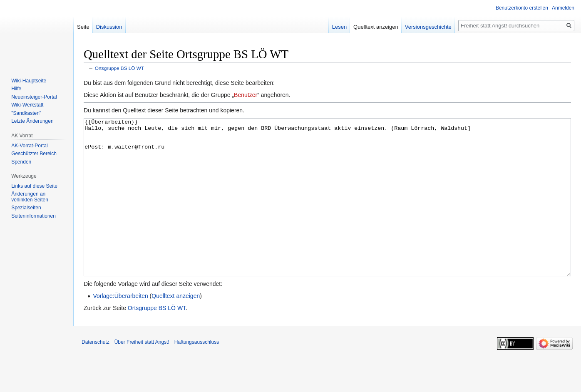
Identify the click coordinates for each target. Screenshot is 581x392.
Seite (83, 27)
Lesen (339, 27)
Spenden (21, 162)
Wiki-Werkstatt (27, 105)
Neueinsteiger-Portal (34, 97)
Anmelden (563, 8)
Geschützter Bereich (34, 154)
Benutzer (246, 95)
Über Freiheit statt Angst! (142, 373)
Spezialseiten (26, 208)
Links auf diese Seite (34, 186)
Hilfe (16, 89)
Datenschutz (96, 373)
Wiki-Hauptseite (29, 81)
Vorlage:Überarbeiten (120, 327)
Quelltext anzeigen (176, 327)
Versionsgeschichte (428, 27)
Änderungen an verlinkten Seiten (30, 197)
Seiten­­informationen (34, 216)
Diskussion (109, 27)
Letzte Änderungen (32, 121)
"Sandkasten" (26, 113)
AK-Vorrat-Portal (29, 146)
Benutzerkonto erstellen (522, 8)
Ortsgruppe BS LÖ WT (119, 68)
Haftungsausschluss (197, 373)
